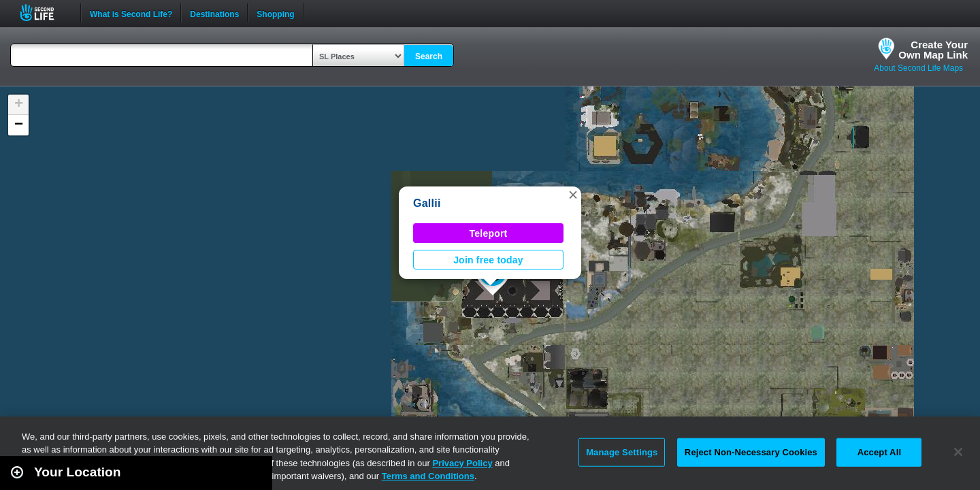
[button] (573, 195)
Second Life (45, 13)
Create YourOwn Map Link (933, 50)
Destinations (214, 13)
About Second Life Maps (918, 68)
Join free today (488, 260)
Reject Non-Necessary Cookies (751, 452)
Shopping (275, 13)
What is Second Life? (131, 13)
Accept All (879, 452)
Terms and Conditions (428, 476)
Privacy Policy (462, 463)
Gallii (427, 203)
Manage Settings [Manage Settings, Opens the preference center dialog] (622, 452)
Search (429, 56)
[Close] (958, 452)
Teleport (489, 233)
